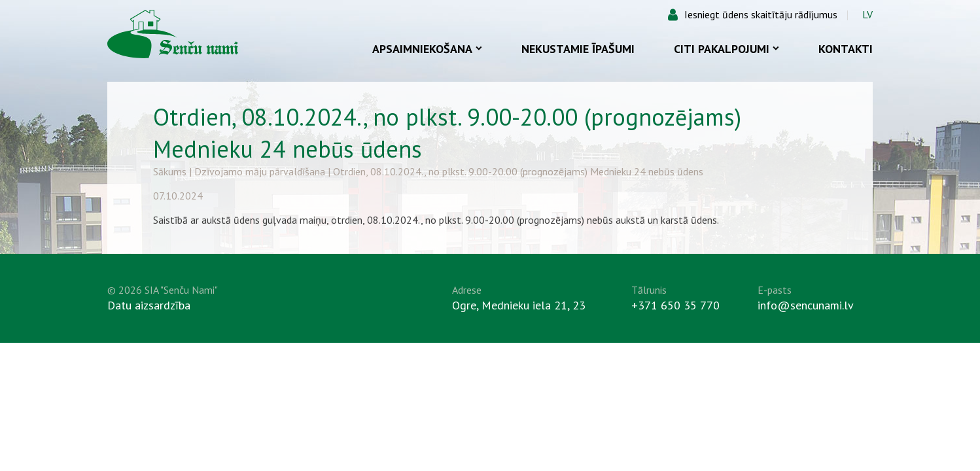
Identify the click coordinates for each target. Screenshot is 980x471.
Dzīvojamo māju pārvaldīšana (260, 171)
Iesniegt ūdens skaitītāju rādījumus (761, 14)
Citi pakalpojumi (726, 49)
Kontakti (846, 49)
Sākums (170, 171)
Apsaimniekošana (427, 49)
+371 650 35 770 (675, 305)
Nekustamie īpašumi (578, 49)
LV (867, 14)
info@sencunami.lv (806, 305)
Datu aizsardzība (149, 305)
